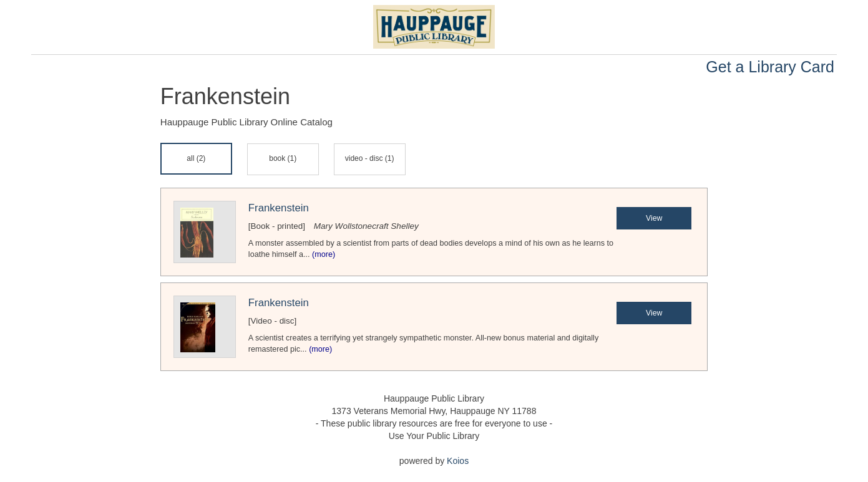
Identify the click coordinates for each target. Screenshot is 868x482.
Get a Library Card (770, 67)
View (654, 218)
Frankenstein (279, 208)
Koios (458, 461)
